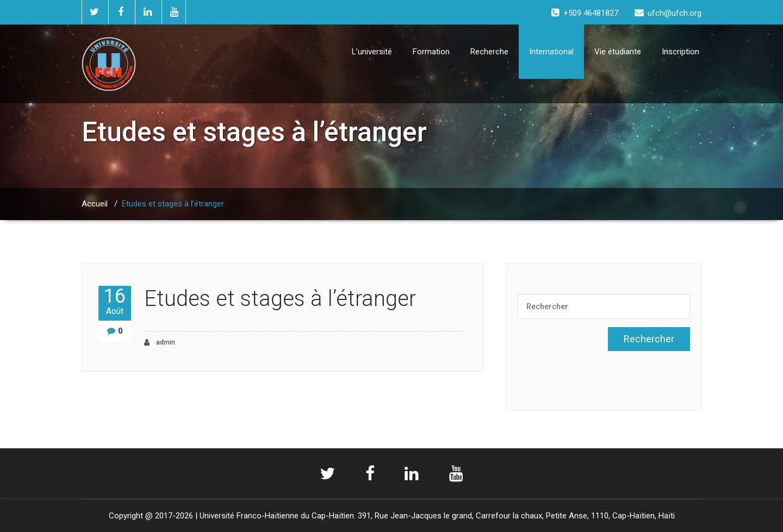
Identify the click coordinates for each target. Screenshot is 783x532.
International (551, 52)
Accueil (95, 204)
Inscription (681, 52)
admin (160, 343)
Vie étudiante (618, 52)
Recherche (489, 52)
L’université (372, 52)
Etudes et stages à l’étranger (280, 299)
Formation (431, 52)
